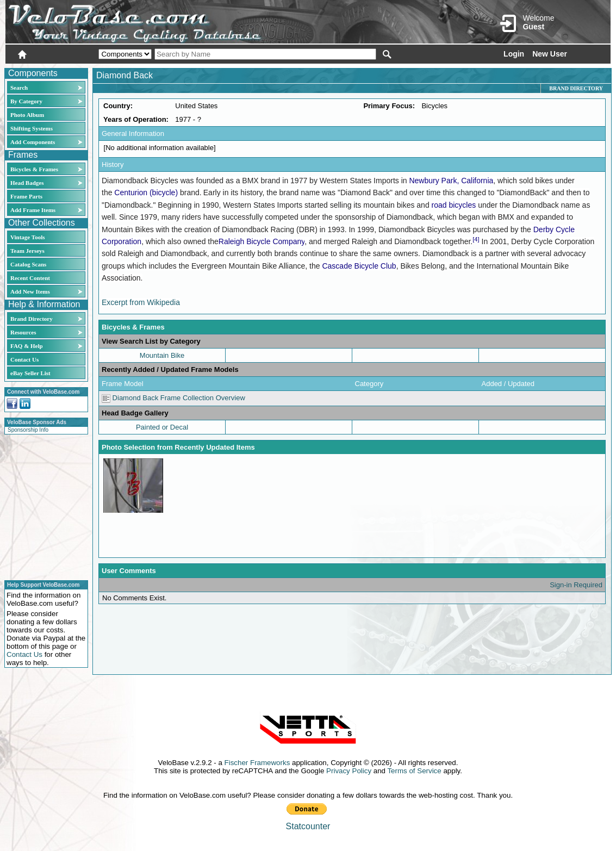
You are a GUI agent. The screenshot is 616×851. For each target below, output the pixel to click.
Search (19, 88)
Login (514, 54)
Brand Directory (32, 319)
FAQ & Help (27, 346)
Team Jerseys (27, 251)
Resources (23, 332)
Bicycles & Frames (35, 169)
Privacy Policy (349, 771)
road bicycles (454, 205)
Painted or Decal (162, 427)
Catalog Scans (28, 264)
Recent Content (30, 278)
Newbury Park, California (451, 181)
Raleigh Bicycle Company (262, 241)
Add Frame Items (33, 210)
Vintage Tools (27, 237)
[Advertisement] (43, 506)
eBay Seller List (30, 373)
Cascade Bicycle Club (359, 266)
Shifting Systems (32, 128)
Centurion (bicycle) (146, 192)
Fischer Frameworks (257, 763)
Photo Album (27, 115)
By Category (26, 101)
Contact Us (24, 359)
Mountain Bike (162, 355)
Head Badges (27, 183)
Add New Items (30, 291)
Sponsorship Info (28, 430)
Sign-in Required (576, 585)
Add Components (33, 142)
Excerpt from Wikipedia (141, 302)
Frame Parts (26, 196)
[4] (476, 239)
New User (550, 54)
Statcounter (308, 826)
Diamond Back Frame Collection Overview (173, 398)
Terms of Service (414, 771)
